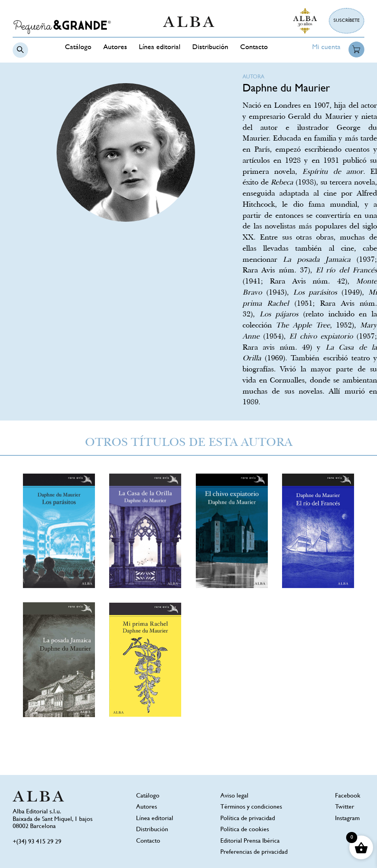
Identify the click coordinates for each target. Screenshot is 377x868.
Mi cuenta (326, 48)
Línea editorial (160, 48)
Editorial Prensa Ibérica (250, 841)
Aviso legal (234, 796)
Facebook (348, 796)
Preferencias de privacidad (254, 852)
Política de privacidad (248, 819)
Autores (115, 48)
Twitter (345, 807)
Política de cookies (245, 830)
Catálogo (78, 48)
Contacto (254, 48)
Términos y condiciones (251, 807)
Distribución (210, 48)
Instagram (347, 819)
